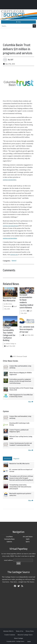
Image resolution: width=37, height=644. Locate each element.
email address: (9, 560)
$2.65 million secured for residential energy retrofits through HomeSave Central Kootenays (20, 381)
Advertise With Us (8, 631)
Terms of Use (20, 631)
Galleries (9, 542)
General (14, 261)
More (31, 402)
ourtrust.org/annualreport (11, 226)
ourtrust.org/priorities (10, 180)
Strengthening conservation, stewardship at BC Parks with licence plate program (20, 487)
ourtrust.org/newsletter (10, 238)
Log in (29, 641)
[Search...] (17, 26)
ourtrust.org (14, 255)
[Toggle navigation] (18, 22)
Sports (28, 542)
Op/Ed (28, 539)
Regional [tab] (16, 459)
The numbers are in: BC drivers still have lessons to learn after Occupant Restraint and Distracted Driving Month (21, 478)
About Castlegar (18, 638)
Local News (9, 537)
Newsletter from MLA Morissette (19, 464)
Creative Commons (10, 635)
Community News (9, 539)
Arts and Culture (28, 537)
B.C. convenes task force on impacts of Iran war (27, 329)
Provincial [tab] (7, 459)
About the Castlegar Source (25, 635)
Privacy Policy (30, 631)
